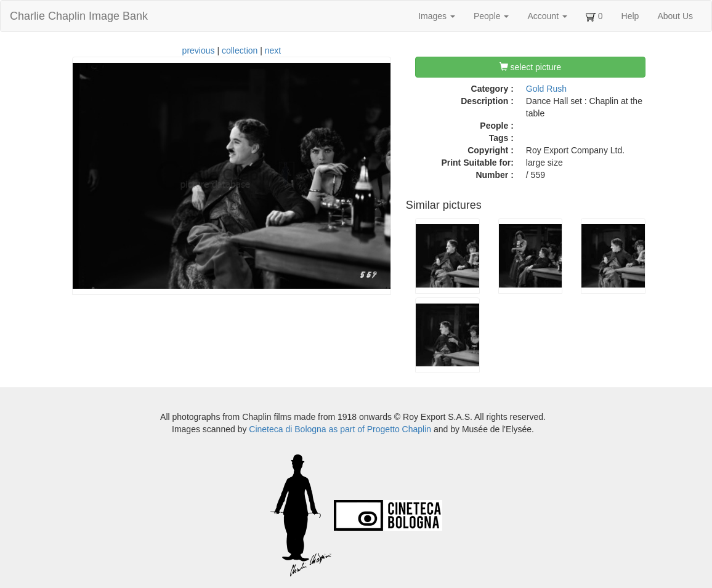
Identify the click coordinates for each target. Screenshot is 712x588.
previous (199, 50)
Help (630, 16)
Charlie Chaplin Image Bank (79, 16)
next (273, 50)
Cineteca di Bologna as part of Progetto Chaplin (340, 429)
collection (240, 50)
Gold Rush (546, 89)
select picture (530, 67)
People (491, 16)
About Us (675, 16)
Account (547, 16)
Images (437, 16)
